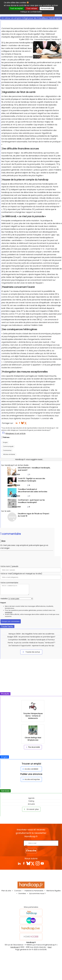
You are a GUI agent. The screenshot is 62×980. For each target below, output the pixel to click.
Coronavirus (7, 450)
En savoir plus (31, 809)
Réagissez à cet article (16, 433)
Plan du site (6, 891)
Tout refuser (32, 8)
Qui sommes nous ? (37, 893)
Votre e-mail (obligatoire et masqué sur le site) (21, 574)
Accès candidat (30, 769)
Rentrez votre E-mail (14, 843)
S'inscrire (31, 851)
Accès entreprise (31, 779)
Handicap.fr (15, 947)
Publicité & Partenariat (34, 891)
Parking (31, 801)
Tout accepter (16, 8)
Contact (18, 891)
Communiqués (8, 446)
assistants (9, 612)
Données (22, 893)
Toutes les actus (31, 652)
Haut (50, 947)
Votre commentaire (9, 583)
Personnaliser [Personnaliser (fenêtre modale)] (47, 8)
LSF (22, 266)
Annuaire (31, 804)
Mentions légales (54, 891)
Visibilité (4, 599)
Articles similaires (9, 454)
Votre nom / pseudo (9, 566)
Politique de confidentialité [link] (31, 12)
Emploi (5, 442)
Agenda (31, 798)
